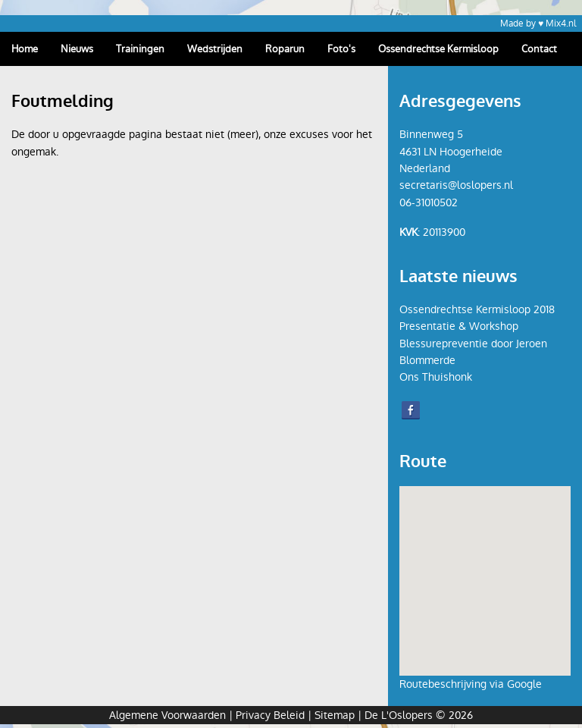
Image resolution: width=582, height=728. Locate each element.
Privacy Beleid (270, 715)
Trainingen (140, 49)
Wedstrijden (215, 49)
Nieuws (77, 49)
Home (25, 49)
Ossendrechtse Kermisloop (438, 49)
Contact (539, 49)
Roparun (285, 49)
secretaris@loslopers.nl (456, 185)
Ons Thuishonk (436, 377)
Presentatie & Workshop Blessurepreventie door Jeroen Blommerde (473, 343)
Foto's (341, 49)
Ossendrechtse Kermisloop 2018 (477, 309)
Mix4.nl (561, 24)
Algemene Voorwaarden (167, 715)
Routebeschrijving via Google (471, 684)
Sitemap (335, 715)
